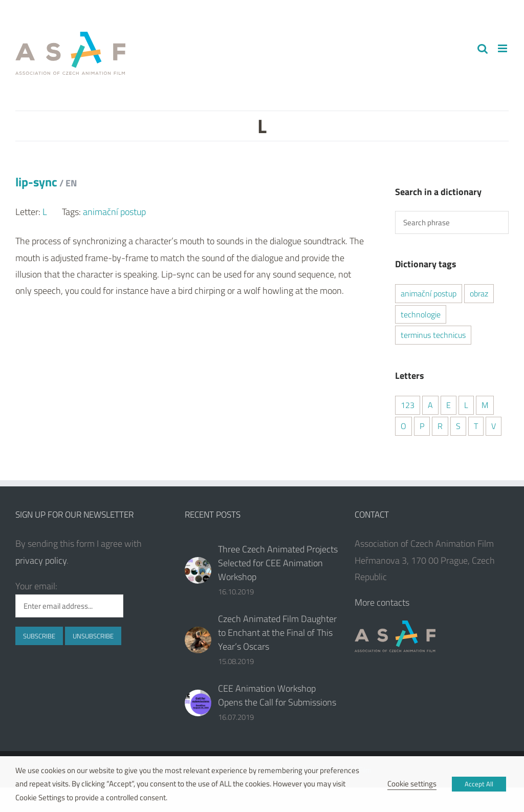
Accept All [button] (479, 784)
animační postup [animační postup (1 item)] (429, 293)
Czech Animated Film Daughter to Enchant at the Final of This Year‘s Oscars (277, 633)
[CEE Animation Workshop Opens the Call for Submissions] (198, 703)
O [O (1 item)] (403, 426)
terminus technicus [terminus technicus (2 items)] (433, 335)
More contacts (382, 602)
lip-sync (46, 182)
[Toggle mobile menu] (503, 48)
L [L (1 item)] (466, 405)
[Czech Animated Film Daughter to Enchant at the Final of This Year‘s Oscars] (198, 640)
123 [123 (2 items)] (408, 405)
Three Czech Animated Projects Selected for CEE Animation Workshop (278, 563)
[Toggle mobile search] (483, 48)
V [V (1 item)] (494, 426)
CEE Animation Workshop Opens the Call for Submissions (277, 695)
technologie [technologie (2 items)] (421, 314)
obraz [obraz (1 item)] (479, 293)
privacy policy (41, 560)
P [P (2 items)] (422, 426)
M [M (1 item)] (485, 405)
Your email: (36, 586)
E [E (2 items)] (449, 405)
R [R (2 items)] (440, 426)
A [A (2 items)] (430, 405)
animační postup (114, 212)
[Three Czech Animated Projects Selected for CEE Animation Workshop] (198, 570)
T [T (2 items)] (476, 426)
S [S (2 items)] (458, 426)
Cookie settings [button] (412, 784)
